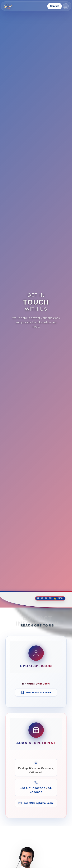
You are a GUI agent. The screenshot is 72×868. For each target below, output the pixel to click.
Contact (55, 6)
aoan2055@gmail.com (39, 803)
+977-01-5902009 (33, 788)
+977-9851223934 (39, 692)
